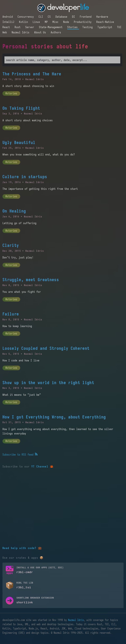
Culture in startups (25, 177)
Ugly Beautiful (19, 143)
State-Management (51, 27)
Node (67, 22)
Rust (18, 27)
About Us (41, 32)
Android (8, 17)
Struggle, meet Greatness (31, 280)
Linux (37, 22)
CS (50, 17)
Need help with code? (19, 548)
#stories (11, 93)
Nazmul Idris (21, 32)
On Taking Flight (21, 108)
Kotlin (24, 22)
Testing (88, 27)
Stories (73, 27)
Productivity (83, 22)
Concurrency (26, 17)
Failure (11, 314)
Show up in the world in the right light (48, 383)
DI (74, 17)
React (7, 27)
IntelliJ (9, 22)
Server (30, 27)
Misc (56, 22)
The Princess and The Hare (32, 74)
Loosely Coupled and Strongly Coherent (46, 348)
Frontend (86, 17)
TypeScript (106, 27)
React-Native (105, 22)
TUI (119, 27)
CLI (42, 17)
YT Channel (40, 466)
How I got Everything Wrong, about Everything (54, 417)
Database (62, 17)
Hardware (102, 17)
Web (5, 32)
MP (47, 22)
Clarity (11, 245)
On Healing (14, 211)
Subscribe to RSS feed (20, 455)
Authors (56, 32)
